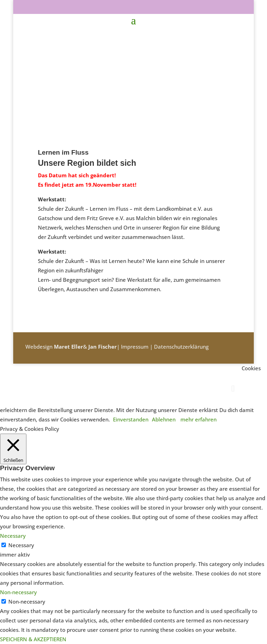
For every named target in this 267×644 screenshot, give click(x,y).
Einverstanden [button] (131, 419)
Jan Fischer (103, 347)
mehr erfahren (199, 419)
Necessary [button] (13, 536)
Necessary (21, 545)
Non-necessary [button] (18, 592)
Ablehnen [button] (164, 419)
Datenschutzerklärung (181, 347)
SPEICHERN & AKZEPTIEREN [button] (33, 639)
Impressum (135, 347)
